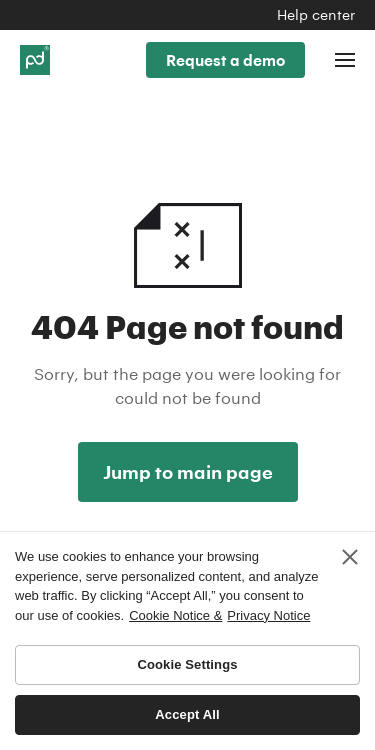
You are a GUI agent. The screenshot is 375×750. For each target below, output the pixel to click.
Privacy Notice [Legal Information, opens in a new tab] (268, 615)
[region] (187, 640)
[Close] (350, 557)
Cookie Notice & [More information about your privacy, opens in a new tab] (175, 615)
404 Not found (187, 219)
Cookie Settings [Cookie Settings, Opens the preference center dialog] (187, 664)
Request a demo (225, 60)
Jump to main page (188, 472)
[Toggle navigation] (345, 60)
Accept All (187, 714)
